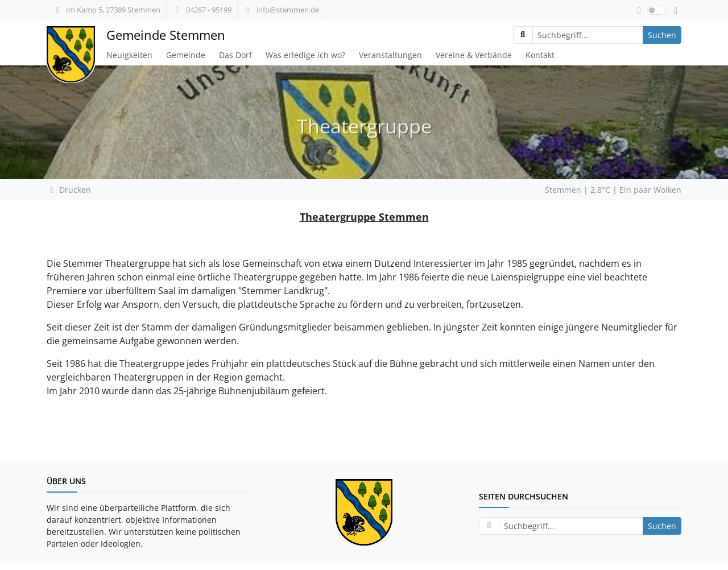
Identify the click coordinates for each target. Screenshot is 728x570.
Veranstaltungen (390, 55)
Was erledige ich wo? (305, 55)
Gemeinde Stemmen (166, 35)
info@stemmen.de (281, 10)
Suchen (662, 35)
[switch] (656, 10)
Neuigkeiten (129, 55)
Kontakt (540, 55)
